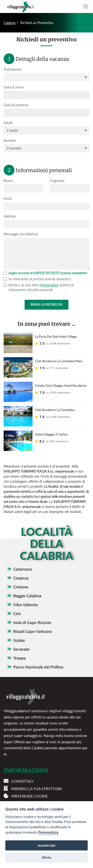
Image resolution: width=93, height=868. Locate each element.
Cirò (17, 614)
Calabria (10, 23)
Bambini (10, 141)
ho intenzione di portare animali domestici (37, 279)
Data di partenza (16, 105)
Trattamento (13, 69)
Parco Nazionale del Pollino (38, 667)
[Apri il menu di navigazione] (86, 6)
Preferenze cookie (30, 796)
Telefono (10, 216)
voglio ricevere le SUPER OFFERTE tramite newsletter (45, 273)
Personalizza (48, 833)
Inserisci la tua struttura (37, 789)
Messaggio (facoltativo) (21, 234)
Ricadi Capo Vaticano (33, 631)
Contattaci (22, 781)
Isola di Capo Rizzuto (32, 622)
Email (8, 198)
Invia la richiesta (46, 304)
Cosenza (21, 578)
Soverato (21, 649)
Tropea (20, 658)
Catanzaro (23, 569)
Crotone (21, 587)
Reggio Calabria (27, 596)
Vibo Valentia (26, 605)
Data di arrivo (14, 87)
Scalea (19, 640)
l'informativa (49, 285)
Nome (8, 181)
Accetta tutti (47, 846)
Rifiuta (46, 858)
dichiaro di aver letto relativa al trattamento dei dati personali (39, 287)
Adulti (8, 123)
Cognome (57, 181)
